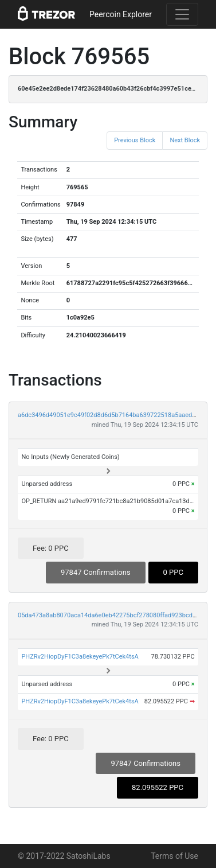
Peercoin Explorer (121, 14)
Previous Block (135, 140)
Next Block (185, 140)
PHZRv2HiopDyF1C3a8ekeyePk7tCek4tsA (80, 657)
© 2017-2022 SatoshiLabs (64, 856)
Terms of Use (174, 856)
